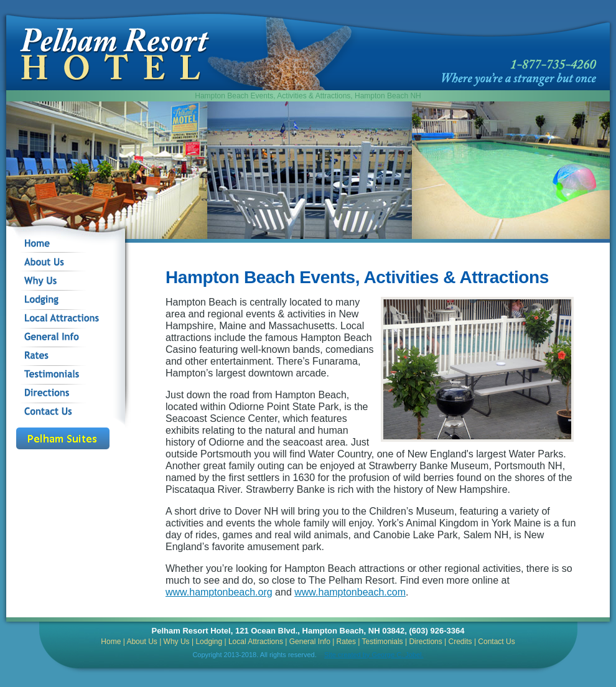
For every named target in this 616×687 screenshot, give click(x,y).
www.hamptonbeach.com (350, 592)
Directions (425, 642)
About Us (142, 642)
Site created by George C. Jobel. (374, 655)
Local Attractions (256, 642)
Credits (460, 642)
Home (111, 642)
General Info (310, 642)
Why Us (177, 642)
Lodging (209, 642)
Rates (346, 642)
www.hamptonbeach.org (219, 592)
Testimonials (383, 642)
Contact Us (496, 642)
